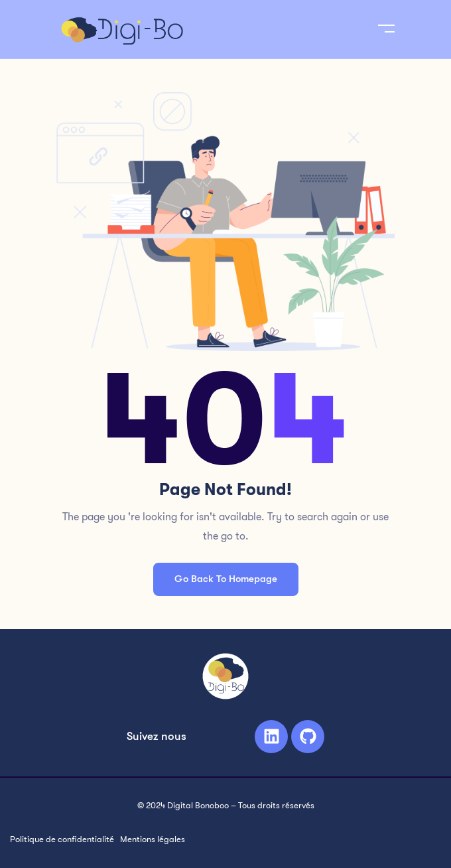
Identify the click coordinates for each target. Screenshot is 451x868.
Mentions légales (153, 839)
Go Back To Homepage (226, 579)
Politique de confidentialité (62, 839)
